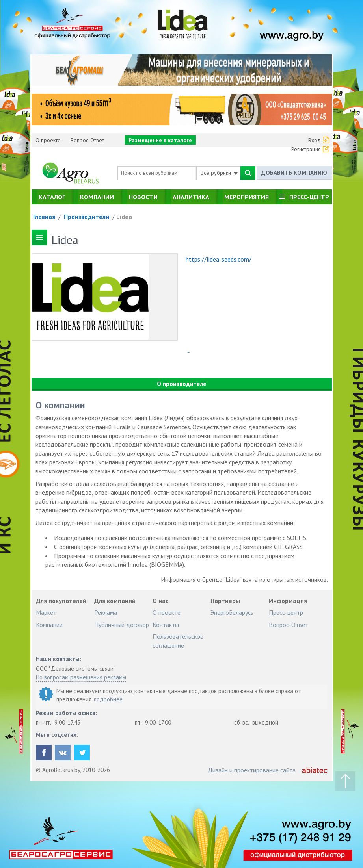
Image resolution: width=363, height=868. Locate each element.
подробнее (108, 699)
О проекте (48, 140)
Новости (143, 197)
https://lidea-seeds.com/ (219, 259)
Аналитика (191, 197)
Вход (315, 140)
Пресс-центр (309, 197)
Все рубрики (219, 173)
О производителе (181, 384)
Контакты (166, 625)
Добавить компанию (294, 173)
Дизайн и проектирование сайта (252, 770)
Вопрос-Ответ (87, 140)
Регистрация (306, 149)
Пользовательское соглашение (178, 641)
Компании (97, 197)
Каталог (52, 197)
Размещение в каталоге (160, 140)
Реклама (106, 612)
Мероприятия (247, 197)
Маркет (46, 612)
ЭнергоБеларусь (232, 612)
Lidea (124, 217)
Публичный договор (122, 625)
